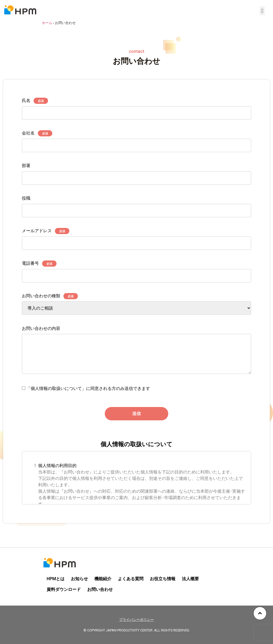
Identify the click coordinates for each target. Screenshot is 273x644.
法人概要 (190, 579)
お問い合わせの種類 (136, 304)
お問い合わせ (100, 589)
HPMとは (56, 579)
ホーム (47, 23)
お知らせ (79, 579)
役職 (136, 205)
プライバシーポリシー (136, 620)
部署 (136, 172)
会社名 (136, 139)
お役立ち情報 (163, 579)
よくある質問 (131, 579)
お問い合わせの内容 (136, 351)
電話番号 (136, 270)
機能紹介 (103, 579)
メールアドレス (136, 237)
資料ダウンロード (64, 589)
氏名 (136, 107)
